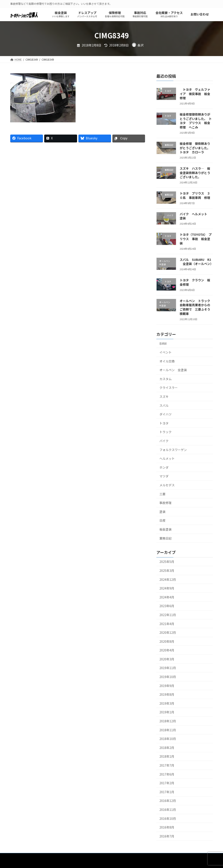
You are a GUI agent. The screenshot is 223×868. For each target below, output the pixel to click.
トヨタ (166, 423)
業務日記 (166, 538)
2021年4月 (167, 624)
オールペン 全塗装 (173, 370)
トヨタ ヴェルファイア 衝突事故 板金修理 (195, 94)
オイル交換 (167, 361)
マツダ (164, 476)
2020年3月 (167, 659)
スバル (164, 405)
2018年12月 (168, 721)
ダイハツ (166, 414)
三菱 (162, 494)
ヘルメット (167, 459)
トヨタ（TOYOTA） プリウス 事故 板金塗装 (196, 239)
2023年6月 (167, 606)
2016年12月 (168, 801)
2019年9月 (167, 686)
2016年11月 (168, 810)
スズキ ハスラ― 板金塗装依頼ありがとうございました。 (195, 173)
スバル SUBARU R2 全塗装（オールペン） (196, 262)
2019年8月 (167, 695)
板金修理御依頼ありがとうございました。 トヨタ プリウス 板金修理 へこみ (196, 121)
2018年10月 (168, 739)
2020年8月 (167, 641)
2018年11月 (168, 730)
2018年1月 (167, 757)
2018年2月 (167, 748)
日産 (162, 521)
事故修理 (166, 503)
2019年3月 (167, 703)
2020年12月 (168, 633)
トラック (166, 432)
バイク (164, 441)
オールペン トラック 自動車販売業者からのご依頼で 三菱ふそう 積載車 (196, 307)
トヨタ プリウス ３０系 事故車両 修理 (195, 196)
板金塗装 (166, 529)
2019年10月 (168, 677)
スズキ (164, 397)
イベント (166, 352)
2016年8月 (167, 827)
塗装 (162, 512)
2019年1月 (167, 712)
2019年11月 (168, 668)
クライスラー (169, 388)
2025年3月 (167, 571)
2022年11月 (168, 615)
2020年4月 (167, 650)
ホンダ (164, 467)
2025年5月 (167, 562)
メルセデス (167, 485)
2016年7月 (167, 836)
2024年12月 (168, 579)
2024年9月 (167, 588)
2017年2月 (167, 783)
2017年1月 (167, 792)
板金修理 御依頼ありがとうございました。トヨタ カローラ (195, 148)
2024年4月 (167, 597)
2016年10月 (168, 818)
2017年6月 (167, 774)
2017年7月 (167, 765)
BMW (163, 343)
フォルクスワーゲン (173, 450)
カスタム (166, 379)
